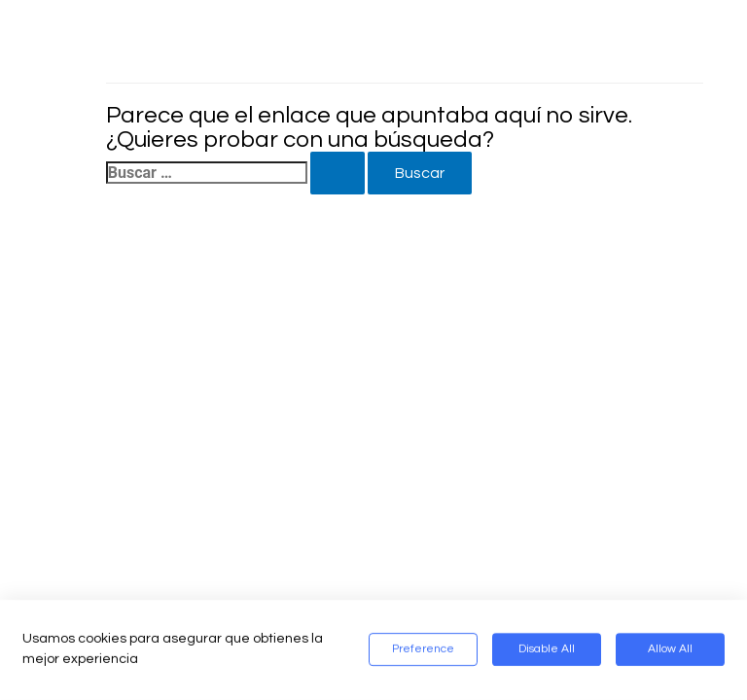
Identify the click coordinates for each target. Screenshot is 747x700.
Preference (423, 650)
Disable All (547, 650)
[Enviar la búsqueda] (338, 173)
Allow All (670, 650)
